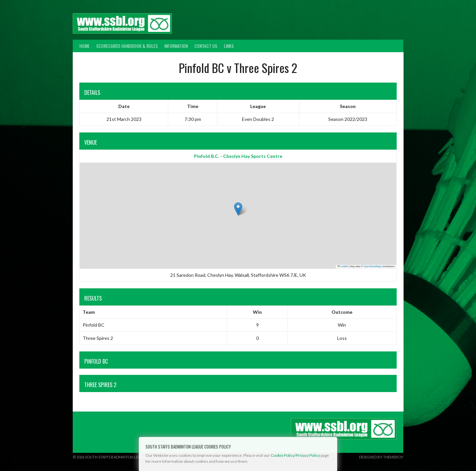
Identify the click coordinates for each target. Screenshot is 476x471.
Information (176, 46)
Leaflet (343, 266)
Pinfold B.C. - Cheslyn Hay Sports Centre (238, 156)
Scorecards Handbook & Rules (127, 46)
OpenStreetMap (372, 266)
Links (229, 46)
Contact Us (206, 46)
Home (84, 46)
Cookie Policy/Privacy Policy (295, 455)
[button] (238, 209)
